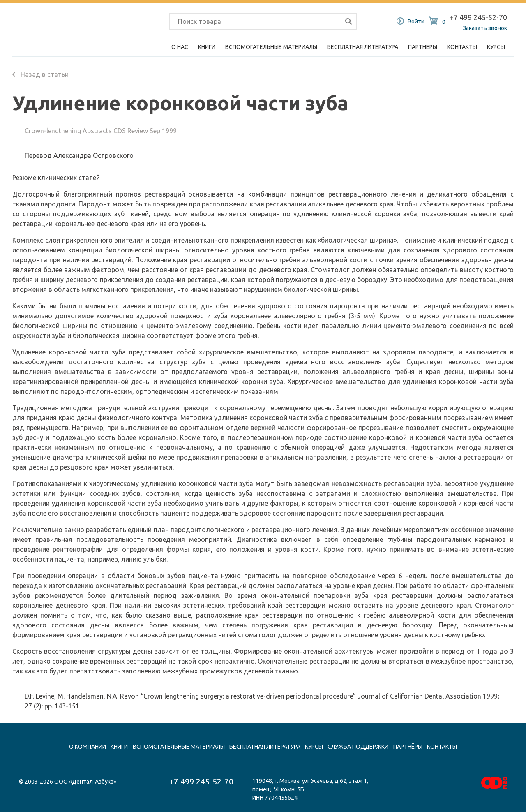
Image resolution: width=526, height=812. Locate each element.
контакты (442, 747)
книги (119, 747)
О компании (88, 747)
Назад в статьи (40, 74)
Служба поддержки (358, 747)
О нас (180, 47)
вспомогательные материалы (179, 747)
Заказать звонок (485, 28)
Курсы (496, 47)
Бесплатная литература (363, 47)
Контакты (462, 47)
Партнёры (408, 747)
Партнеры (423, 47)
